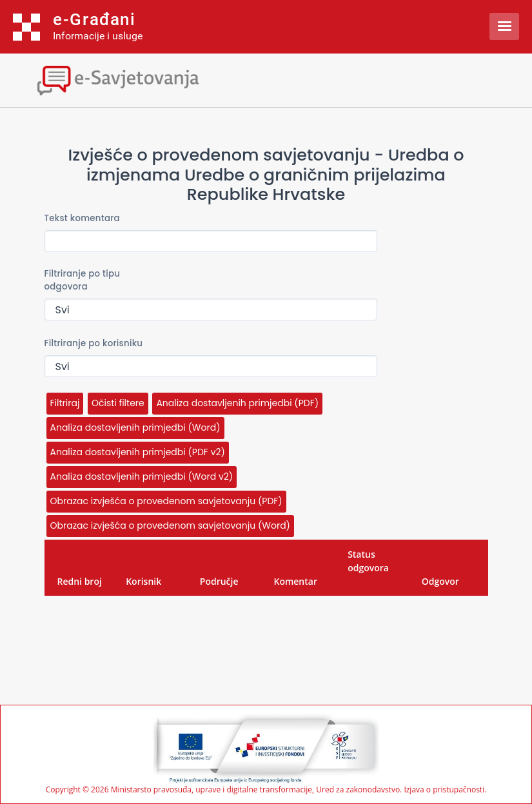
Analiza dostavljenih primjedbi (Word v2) (142, 476)
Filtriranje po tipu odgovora (83, 280)
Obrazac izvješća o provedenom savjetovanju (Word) (170, 525)
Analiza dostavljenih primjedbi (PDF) (237, 403)
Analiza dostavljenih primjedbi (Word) (135, 427)
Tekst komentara (82, 218)
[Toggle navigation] (113, 79)
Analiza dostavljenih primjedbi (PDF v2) (138, 452)
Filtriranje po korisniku (94, 343)
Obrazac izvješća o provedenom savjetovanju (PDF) (166, 501)
